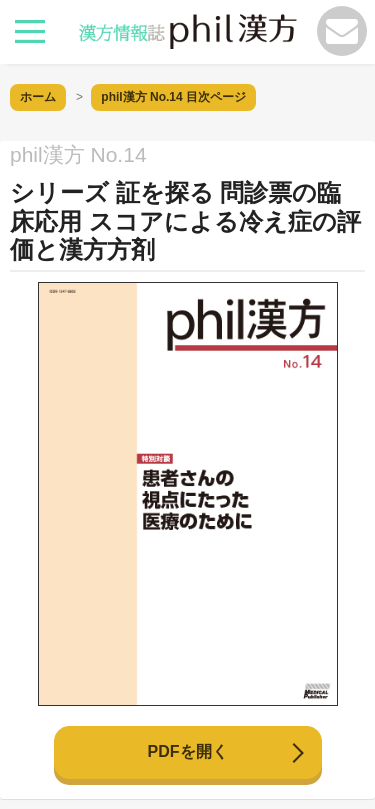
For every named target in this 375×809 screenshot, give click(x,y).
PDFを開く (188, 751)
